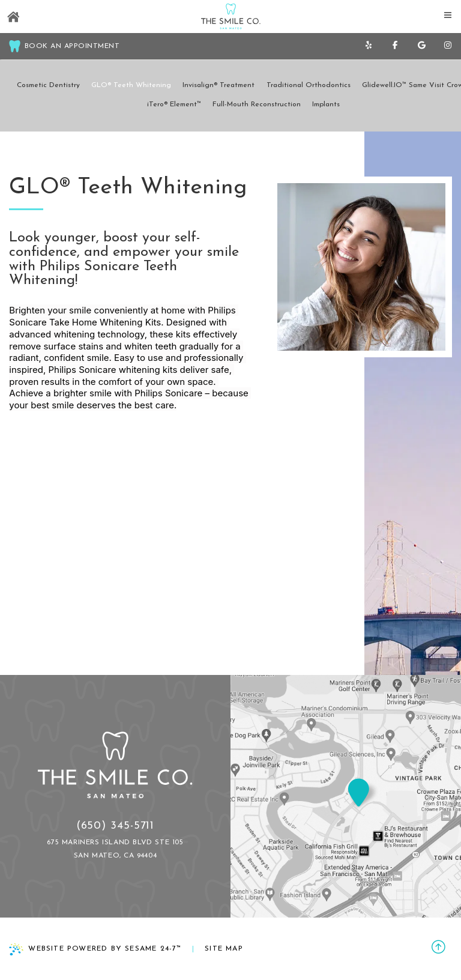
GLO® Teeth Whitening (131, 85)
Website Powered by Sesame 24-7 (95, 949)
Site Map (224, 949)
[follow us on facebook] (395, 46)
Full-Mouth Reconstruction (257, 104)
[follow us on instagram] (448, 46)
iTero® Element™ (174, 104)
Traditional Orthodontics (309, 85)
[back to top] (438, 949)
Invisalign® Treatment (218, 85)
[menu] (448, 13)
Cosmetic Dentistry (48, 85)
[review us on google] (421, 46)
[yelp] (369, 46)
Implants (326, 104)
